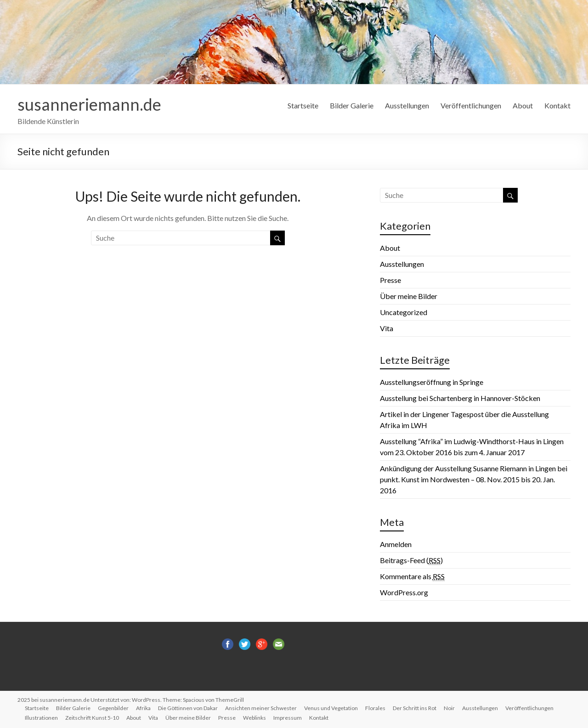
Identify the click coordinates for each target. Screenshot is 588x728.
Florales (375, 708)
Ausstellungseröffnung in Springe (432, 382)
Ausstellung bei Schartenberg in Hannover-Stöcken (460, 398)
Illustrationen (41, 718)
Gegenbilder (113, 708)
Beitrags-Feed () (411, 560)
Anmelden (396, 544)
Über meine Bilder (409, 296)
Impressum (288, 718)
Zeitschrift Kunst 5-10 (92, 718)
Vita (387, 328)
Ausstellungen (407, 105)
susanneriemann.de (89, 104)
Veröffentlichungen (471, 105)
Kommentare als (412, 576)
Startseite (303, 105)
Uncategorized (404, 312)
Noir (449, 708)
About (523, 105)
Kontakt (557, 105)
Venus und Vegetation (331, 708)
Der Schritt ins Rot (415, 708)
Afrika (143, 708)
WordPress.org (404, 592)
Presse (390, 280)
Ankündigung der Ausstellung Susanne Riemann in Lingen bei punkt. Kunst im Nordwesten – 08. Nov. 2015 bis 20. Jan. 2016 (474, 479)
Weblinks (254, 718)
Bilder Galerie (352, 105)
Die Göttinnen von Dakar (188, 708)
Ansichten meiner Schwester (261, 708)
